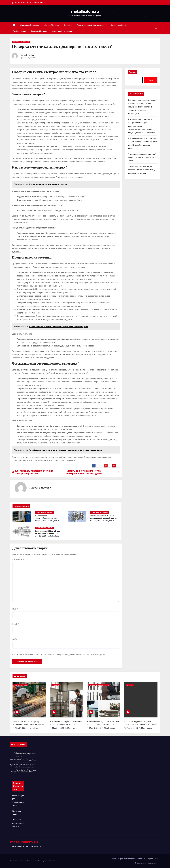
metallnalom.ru (85, 11)
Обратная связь (153, 859)
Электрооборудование (63, 31)
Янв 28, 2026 (96, 521)
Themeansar (53, 861)
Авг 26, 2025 (41, 536)
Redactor (30, 55)
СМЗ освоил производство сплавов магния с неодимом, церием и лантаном (141, 170)
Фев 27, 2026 (41, 521)
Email (16, 624)
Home (114, 859)
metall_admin (53, 521)
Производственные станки (99, 685)
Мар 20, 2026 (58, 728)
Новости (68, 25)
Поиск (132, 72)
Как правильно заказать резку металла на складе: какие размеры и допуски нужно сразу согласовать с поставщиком (142, 107)
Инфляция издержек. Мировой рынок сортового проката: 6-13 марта (142, 157)
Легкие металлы (52, 25)
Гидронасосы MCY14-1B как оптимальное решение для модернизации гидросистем (48, 533)
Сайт (15, 639)
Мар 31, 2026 (21, 728)
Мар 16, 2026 (132, 728)
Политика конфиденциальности (18, 823)
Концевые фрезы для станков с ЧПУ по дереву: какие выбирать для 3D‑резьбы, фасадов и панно (103, 724)
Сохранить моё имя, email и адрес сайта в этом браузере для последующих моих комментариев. (60, 654)
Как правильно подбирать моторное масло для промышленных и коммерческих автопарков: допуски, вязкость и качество (141, 126)
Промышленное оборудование (91, 25)
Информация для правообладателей (132, 859)
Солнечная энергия (120, 25)
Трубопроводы (19, 31)
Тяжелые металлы (39, 31)
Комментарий (20, 559)
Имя (15, 609)
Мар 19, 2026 (95, 728)
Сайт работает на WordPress (21, 861)
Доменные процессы (30, 25)
